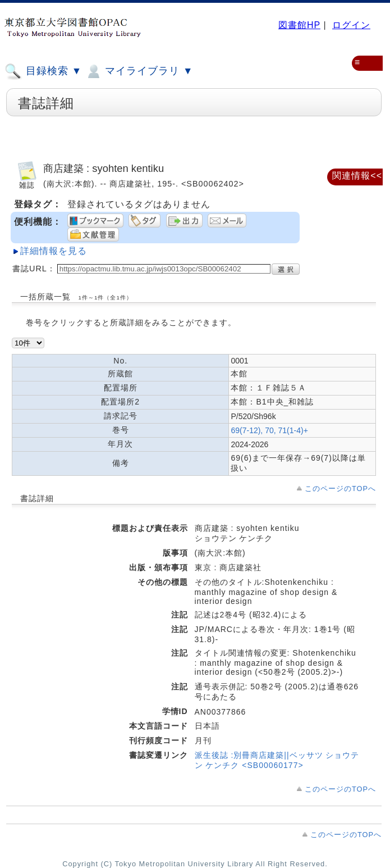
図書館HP (299, 25)
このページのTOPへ (340, 488)
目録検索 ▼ (43, 71)
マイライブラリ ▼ (139, 71)
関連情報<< (357, 176)
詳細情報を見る (54, 251)
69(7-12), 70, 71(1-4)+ (269, 430)
